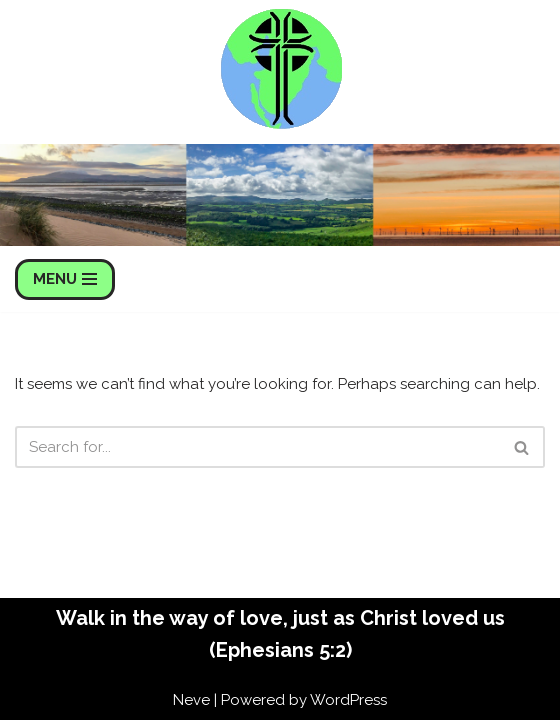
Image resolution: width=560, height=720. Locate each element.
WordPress (348, 700)
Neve (191, 700)
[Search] (257, 447)
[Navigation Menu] (65, 279)
